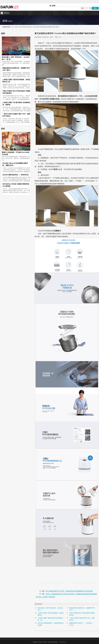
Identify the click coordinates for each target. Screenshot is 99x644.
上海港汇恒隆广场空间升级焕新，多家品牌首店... (51, 614)
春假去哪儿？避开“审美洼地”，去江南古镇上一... (50, 609)
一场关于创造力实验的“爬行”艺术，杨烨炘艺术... (82, 619)
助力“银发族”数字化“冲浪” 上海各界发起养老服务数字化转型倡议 (69, 591)
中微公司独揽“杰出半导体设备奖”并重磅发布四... (82, 614)
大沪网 (10, 7)
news (10, 21)
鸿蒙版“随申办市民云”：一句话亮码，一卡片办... (82, 624)
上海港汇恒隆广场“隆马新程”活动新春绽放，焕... (50, 619)
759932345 (62, 642)
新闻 (16, 27)
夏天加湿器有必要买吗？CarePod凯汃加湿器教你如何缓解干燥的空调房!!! (39, 27)
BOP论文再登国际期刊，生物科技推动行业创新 (51, 624)
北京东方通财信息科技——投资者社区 (16, 175)
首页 (12, 27)
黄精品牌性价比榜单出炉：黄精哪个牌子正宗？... (82, 609)
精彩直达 (7, 13)
